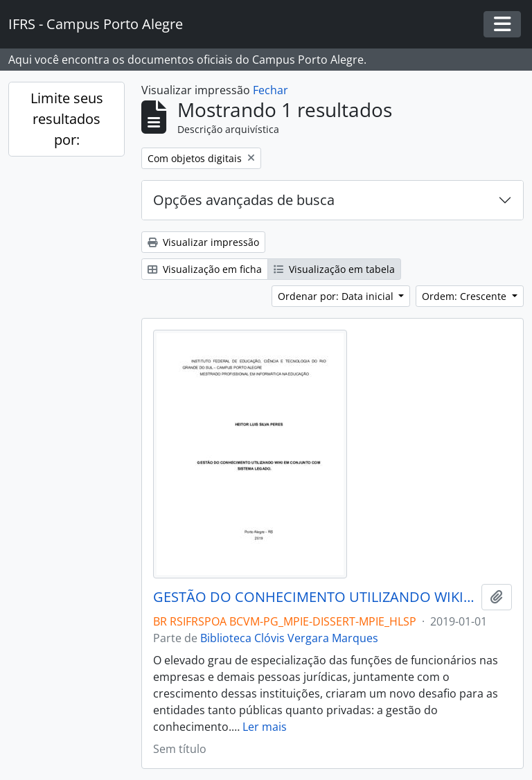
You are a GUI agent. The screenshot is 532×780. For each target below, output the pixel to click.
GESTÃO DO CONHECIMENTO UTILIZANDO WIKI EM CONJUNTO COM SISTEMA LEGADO (314, 597)
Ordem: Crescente (465, 296)
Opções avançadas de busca (244, 200)
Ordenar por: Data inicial (337, 296)
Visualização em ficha (205, 269)
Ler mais (265, 727)
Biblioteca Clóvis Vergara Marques (289, 638)
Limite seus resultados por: (67, 119)
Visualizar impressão (203, 242)
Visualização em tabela (334, 269)
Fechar (271, 90)
